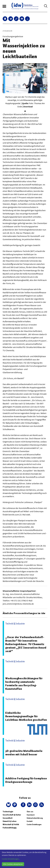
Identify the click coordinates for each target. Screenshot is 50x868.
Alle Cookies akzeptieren (13, 864)
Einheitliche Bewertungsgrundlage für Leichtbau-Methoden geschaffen (26, 716)
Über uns (30, 812)
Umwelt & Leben (10, 821)
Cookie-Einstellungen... (11, 859)
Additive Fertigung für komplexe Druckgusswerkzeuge (26, 780)
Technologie (8, 812)
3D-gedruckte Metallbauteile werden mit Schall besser (24, 753)
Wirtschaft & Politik (11, 824)
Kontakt (30, 821)
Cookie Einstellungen (34, 824)
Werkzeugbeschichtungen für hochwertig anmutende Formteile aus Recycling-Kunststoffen (24, 684)
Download (28, 107)
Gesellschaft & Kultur (12, 815)
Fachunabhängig (10, 828)
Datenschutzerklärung (35, 818)
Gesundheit (8, 818)
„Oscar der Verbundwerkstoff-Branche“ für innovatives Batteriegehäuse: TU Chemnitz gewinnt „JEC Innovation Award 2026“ (26, 644)
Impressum (31, 815)
